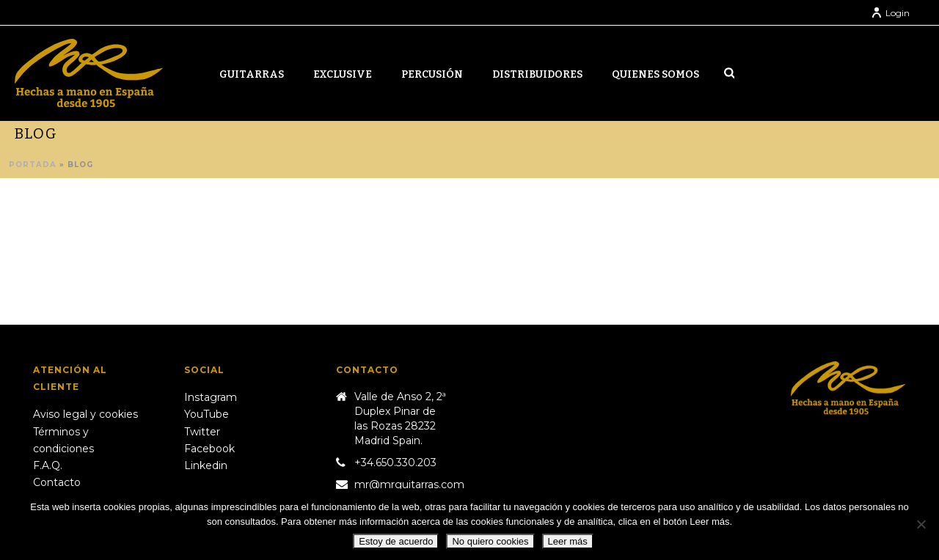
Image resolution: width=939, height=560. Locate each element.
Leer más (568, 541)
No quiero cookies (490, 541)
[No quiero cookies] (921, 524)
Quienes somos (655, 74)
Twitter (202, 432)
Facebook (209, 449)
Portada (33, 165)
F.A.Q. (48, 465)
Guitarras (252, 74)
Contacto (57, 482)
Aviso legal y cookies (85, 414)
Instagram (211, 397)
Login (890, 13)
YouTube (207, 414)
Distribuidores (537, 74)
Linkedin (206, 465)
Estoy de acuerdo (396, 541)
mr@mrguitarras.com (409, 485)
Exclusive (343, 74)
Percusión (432, 74)
